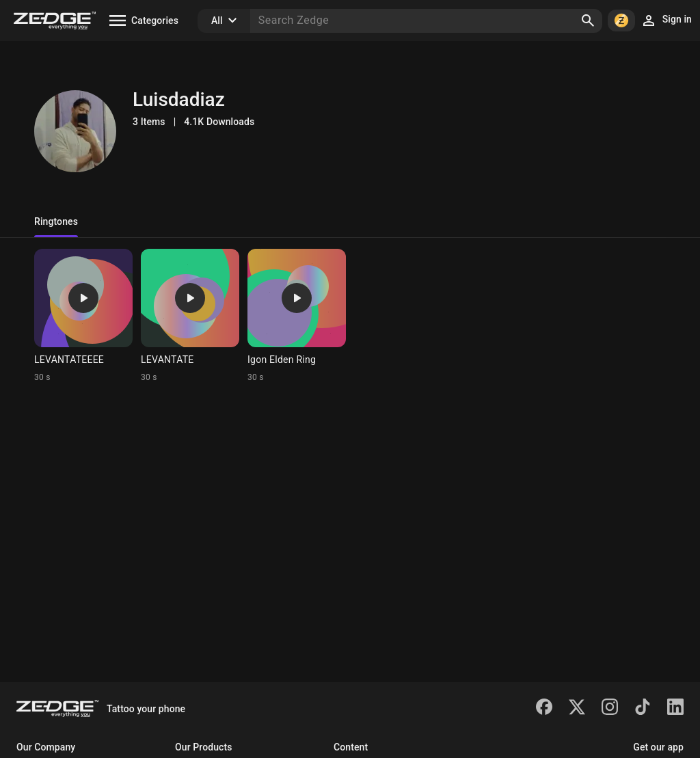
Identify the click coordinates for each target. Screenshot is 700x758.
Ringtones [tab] (56, 221)
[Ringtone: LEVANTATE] (190, 316)
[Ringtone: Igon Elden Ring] (297, 316)
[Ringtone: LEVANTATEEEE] (83, 316)
